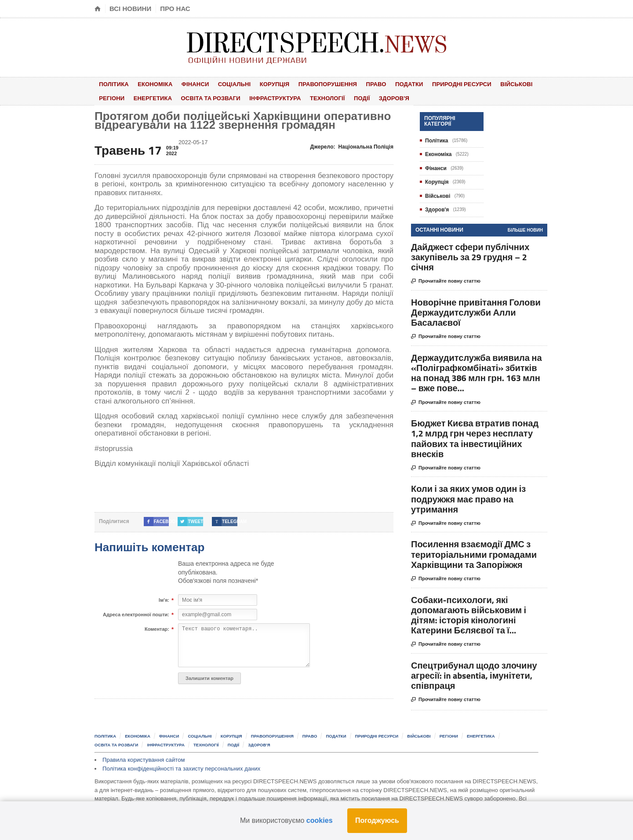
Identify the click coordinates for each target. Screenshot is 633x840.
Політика (113, 84)
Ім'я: (164, 599)
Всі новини (130, 9)
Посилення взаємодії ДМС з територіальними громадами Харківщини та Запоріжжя (474, 553)
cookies (320, 820)
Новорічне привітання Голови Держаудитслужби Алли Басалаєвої (476, 311)
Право (360, 84)
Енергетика (149, 97)
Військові (493, 84)
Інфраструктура (268, 97)
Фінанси (189, 84)
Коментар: (157, 628)
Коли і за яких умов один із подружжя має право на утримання (468, 497)
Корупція (262, 84)
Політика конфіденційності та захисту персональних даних (180, 767)
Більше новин (525, 228)
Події (350, 97)
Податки (390, 84)
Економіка (151, 84)
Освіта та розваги (205, 97)
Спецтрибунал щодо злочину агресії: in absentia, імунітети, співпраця (474, 674)
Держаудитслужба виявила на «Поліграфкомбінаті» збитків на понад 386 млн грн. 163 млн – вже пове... (477, 371)
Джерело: (352, 145)
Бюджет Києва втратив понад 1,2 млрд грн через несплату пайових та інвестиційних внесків (475, 437)
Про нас (175, 9)
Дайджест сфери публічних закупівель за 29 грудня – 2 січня (470, 255)
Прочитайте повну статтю (446, 280)
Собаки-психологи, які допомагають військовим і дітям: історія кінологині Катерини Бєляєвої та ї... (469, 613)
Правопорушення (313, 84)
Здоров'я (378, 97)
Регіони (110, 97)
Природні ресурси (440, 84)
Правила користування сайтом (143, 758)
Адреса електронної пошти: (136, 613)
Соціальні (225, 84)
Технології (318, 97)
